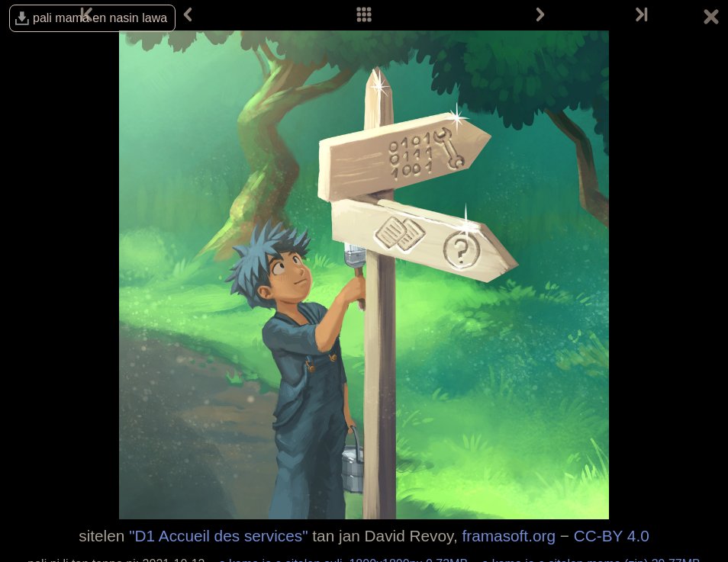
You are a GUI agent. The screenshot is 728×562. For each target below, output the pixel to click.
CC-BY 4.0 (612, 536)
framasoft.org (509, 536)
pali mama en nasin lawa (100, 18)
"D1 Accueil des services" (218, 536)
